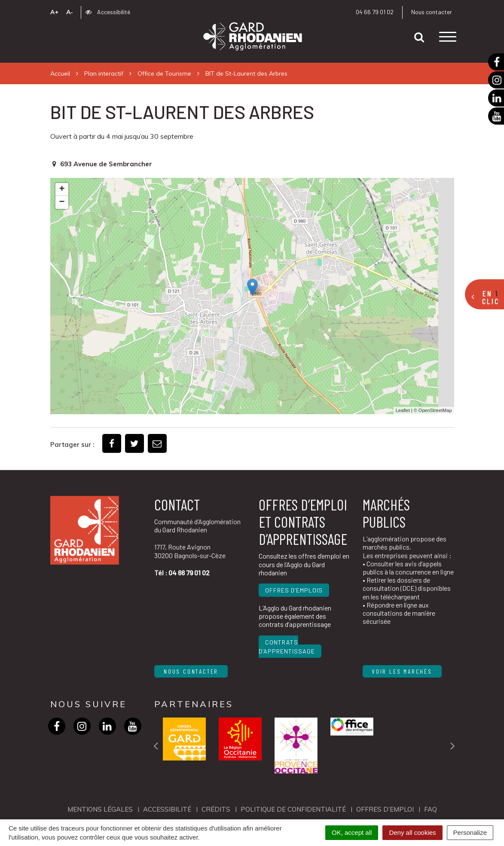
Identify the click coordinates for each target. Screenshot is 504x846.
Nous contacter (432, 12)
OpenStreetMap (435, 410)
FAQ (431, 809)
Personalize (470, 832)
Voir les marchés (402, 671)
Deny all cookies (412, 832)
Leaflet (403, 410)
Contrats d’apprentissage (287, 647)
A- (70, 12)
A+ (54, 12)
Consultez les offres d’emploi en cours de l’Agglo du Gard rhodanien (304, 564)
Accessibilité (108, 12)
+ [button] (62, 189)
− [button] (62, 202)
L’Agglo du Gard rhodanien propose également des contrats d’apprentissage (295, 616)
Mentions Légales (100, 809)
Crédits (216, 809)
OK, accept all (352, 832)
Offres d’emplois (294, 590)
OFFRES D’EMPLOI (385, 809)
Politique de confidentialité (293, 809)
